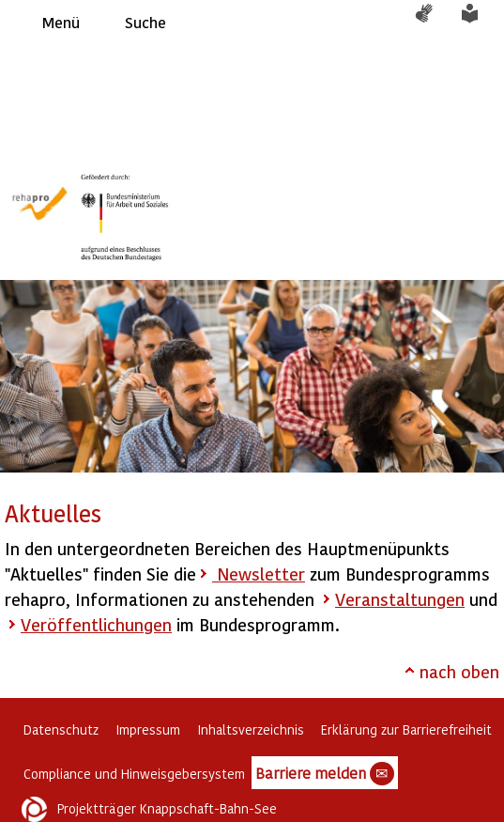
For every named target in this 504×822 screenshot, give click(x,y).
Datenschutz (61, 729)
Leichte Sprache (481, 23)
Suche (145, 22)
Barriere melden (325, 774)
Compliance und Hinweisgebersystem (134, 774)
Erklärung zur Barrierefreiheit (406, 729)
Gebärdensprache (434, 23)
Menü (61, 22)
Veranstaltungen (400, 599)
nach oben (459, 671)
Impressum (148, 729)
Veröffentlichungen (96, 624)
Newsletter (259, 574)
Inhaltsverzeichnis (251, 729)
